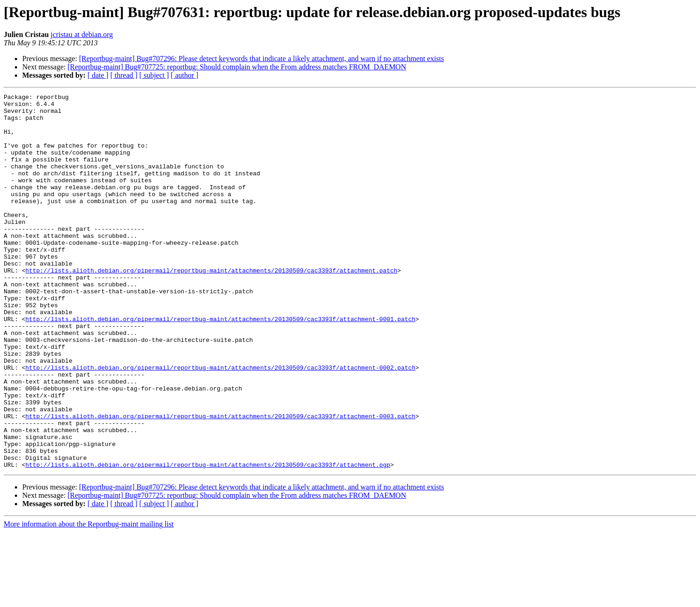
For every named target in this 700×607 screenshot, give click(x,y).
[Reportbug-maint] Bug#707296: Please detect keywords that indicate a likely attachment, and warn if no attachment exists (262, 59)
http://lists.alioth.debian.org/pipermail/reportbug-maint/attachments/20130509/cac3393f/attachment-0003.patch (220, 481)
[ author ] (185, 75)
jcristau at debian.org (81, 34)
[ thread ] (124, 75)
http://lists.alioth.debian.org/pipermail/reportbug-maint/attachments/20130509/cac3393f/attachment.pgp (208, 539)
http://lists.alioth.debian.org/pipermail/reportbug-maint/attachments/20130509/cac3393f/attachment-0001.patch (220, 365)
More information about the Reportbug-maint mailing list (89, 599)
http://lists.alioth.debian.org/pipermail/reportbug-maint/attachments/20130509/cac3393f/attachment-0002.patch (220, 423)
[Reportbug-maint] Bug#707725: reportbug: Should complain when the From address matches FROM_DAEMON (237, 67)
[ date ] (98, 75)
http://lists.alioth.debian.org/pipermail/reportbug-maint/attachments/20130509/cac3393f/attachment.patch (211, 306)
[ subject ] (154, 75)
